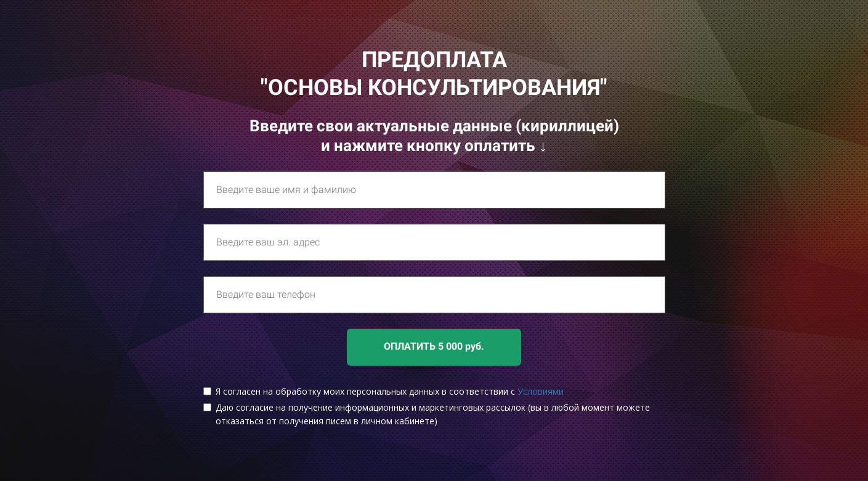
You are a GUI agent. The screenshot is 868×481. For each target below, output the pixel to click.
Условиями (541, 391)
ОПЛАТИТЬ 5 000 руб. (434, 346)
